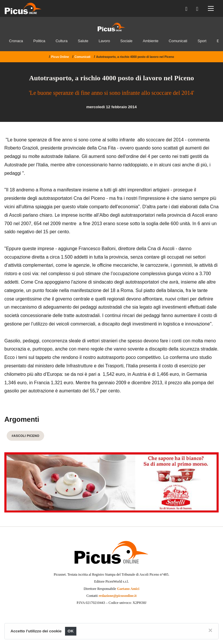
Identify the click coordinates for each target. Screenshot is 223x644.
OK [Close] (71, 631)
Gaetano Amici (128, 589)
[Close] (211, 630)
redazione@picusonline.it (118, 596)
